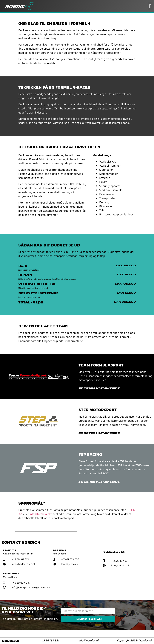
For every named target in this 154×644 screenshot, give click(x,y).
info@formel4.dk (40, 514)
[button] (150, 6)
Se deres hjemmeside (99, 389)
